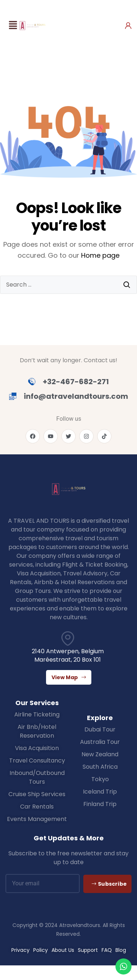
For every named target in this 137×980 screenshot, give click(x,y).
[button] (13, 26)
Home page (100, 255)
